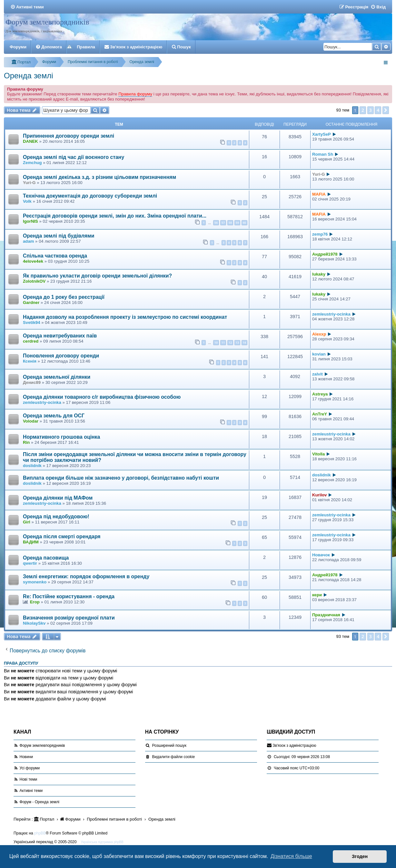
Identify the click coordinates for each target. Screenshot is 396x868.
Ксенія (30, 361)
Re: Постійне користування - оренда (69, 596)
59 (237, 223)
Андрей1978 (325, 254)
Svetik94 (32, 322)
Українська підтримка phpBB (102, 842)
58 (230, 223)
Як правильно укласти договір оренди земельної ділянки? (97, 276)
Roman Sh (323, 154)
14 (244, 342)
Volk (27, 201)
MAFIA (319, 194)
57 (223, 223)
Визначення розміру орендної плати (69, 618)
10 (216, 342)
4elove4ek (33, 261)
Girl (27, 522)
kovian (319, 354)
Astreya (320, 394)
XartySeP (322, 134)
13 (237, 342)
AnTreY (320, 414)
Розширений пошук (169, 746)
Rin (26, 442)
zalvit (317, 374)
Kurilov (319, 495)
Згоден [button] (360, 856)
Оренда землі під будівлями (59, 236)
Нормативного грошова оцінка (61, 437)
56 (216, 223)
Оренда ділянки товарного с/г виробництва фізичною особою (102, 397)
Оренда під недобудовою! (56, 517)
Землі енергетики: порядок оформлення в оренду (86, 576)
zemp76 (320, 234)
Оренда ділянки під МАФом (58, 498)
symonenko (35, 582)
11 (223, 342)
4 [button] (378, 110)
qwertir (30, 563)
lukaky (319, 274)
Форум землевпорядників (47, 22)
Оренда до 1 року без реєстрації (64, 297)
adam (28, 241)
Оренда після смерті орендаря (62, 536)
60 (244, 223)
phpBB (40, 833)
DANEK (30, 141)
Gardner (31, 302)
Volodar (31, 421)
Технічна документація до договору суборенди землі (90, 196)
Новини (26, 757)
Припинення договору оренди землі (69, 136)
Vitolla (318, 454)
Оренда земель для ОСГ (54, 416)
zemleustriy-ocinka (331, 314)
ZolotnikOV (34, 281)
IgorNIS (30, 221)
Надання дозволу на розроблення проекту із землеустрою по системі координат (125, 317)
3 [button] (371, 110)
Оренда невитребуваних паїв (60, 336)
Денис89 (32, 382)
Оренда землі (29, 76)
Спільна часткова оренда (55, 256)
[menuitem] (27, 7)
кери (317, 595)
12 (230, 342)
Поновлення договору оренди (61, 356)
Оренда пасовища (46, 558)
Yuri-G (29, 183)
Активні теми (31, 791)
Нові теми (29, 779)
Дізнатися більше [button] (291, 856)
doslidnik (32, 466)
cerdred (31, 341)
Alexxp (319, 334)
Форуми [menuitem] (18, 47)
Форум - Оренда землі (40, 802)
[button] (386, 110)
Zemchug (32, 163)
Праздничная (326, 615)
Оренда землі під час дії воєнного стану (74, 157)
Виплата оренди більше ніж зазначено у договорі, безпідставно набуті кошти (121, 478)
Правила (86, 47)
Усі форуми (30, 768)
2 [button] (363, 110)
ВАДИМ (31, 542)
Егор (35, 602)
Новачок (321, 555)
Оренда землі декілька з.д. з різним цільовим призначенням (99, 177)
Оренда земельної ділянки (57, 377)
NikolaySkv (34, 623)
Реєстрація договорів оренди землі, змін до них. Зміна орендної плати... (115, 216)
